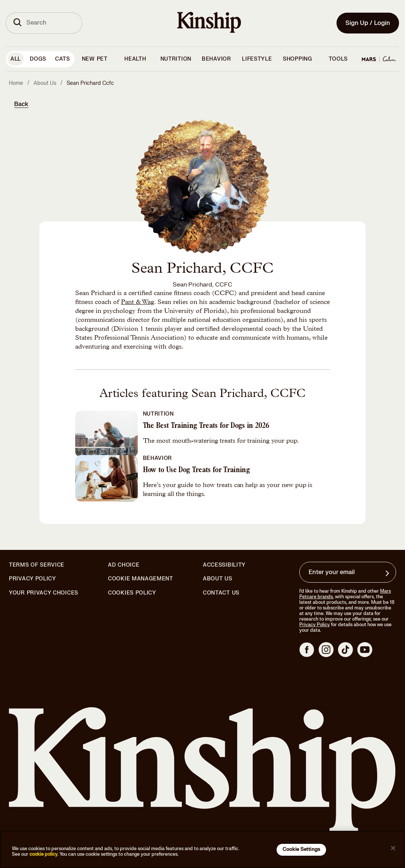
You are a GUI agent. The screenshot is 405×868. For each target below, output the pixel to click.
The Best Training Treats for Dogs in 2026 (206, 426)
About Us (218, 579)
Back (21, 104)
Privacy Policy (33, 579)
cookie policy (44, 854)
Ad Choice (124, 565)
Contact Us (221, 593)
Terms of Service (37, 565)
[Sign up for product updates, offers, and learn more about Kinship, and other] (388, 573)
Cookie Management (141, 579)
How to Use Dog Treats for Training (197, 471)
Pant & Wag (138, 302)
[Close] (393, 848)
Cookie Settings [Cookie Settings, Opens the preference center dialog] (301, 849)
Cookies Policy (132, 593)
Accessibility (224, 565)
